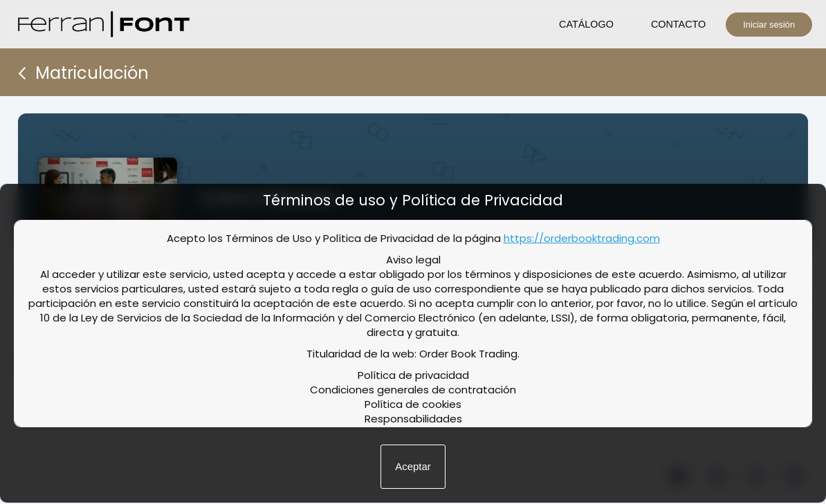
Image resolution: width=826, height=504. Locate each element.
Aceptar (413, 466)
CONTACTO (678, 24)
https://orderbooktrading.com (582, 238)
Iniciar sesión (769, 25)
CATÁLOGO (586, 24)
